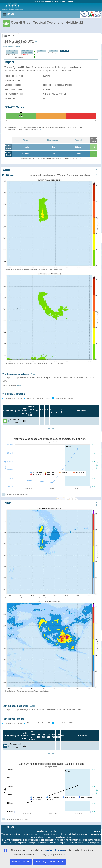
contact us (50, 1)
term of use (39, 1)
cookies (98, 831)
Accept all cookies (21, 862)
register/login (61, 1)
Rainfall (78, 140)
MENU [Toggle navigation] (8, 14)
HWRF (53, 51)
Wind (26, 140)
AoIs (33, 374)
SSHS (19, 385)
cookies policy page (54, 850)
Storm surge (53, 140)
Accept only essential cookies (49, 862)
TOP (97, 172)
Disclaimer (42, 831)
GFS (42, 51)
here (39, 130)
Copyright (53, 831)
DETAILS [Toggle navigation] (11, 36)
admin (70, 1)
